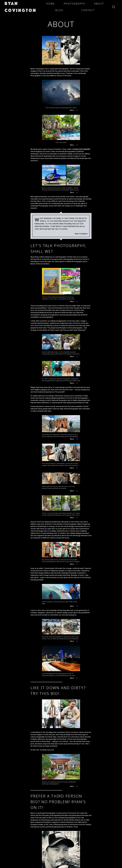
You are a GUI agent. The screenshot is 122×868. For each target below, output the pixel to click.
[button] (22, 7)
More (74, 186)
